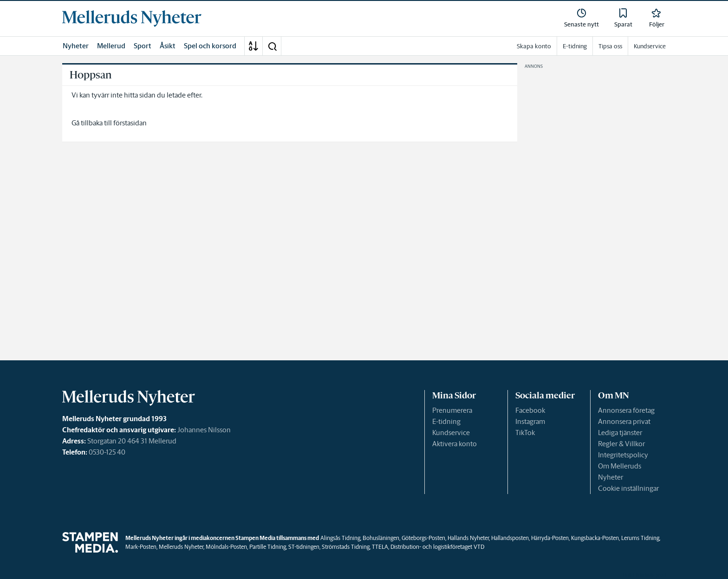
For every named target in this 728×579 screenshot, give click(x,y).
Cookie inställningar (628, 488)
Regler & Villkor (621, 444)
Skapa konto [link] (534, 46)
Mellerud (111, 46)
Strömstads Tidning (346, 547)
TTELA (380, 547)
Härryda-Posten (550, 538)
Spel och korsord (210, 46)
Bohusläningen (381, 538)
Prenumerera (452, 410)
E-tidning (446, 421)
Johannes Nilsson (204, 430)
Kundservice (451, 433)
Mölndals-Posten (226, 547)
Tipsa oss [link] (610, 46)
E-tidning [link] (575, 46)
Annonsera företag (626, 410)
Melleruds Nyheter (181, 547)
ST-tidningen (304, 547)
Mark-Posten (141, 547)
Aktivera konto (455, 444)
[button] (272, 46)
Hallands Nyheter (468, 538)
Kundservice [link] (650, 46)
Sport (143, 46)
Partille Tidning (268, 547)
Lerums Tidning (640, 538)
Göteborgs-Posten (423, 538)
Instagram (530, 421)
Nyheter (76, 46)
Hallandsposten (510, 538)
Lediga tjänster (620, 433)
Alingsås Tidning (340, 538)
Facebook (530, 410)
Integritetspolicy (623, 455)
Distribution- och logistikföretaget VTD (437, 547)
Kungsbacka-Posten (595, 538)
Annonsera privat (624, 421)
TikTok (525, 433)
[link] (132, 19)
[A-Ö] (253, 46)
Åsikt (168, 46)
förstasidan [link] (130, 123)
